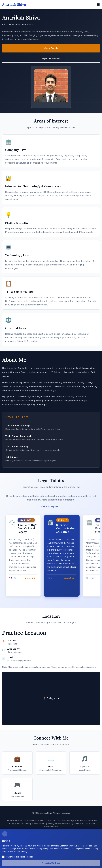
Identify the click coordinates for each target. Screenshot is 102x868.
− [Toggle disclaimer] (98, 841)
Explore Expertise (51, 59)
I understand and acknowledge (19, 857)
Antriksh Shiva (14, 5)
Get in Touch (51, 48)
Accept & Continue (51, 863)
